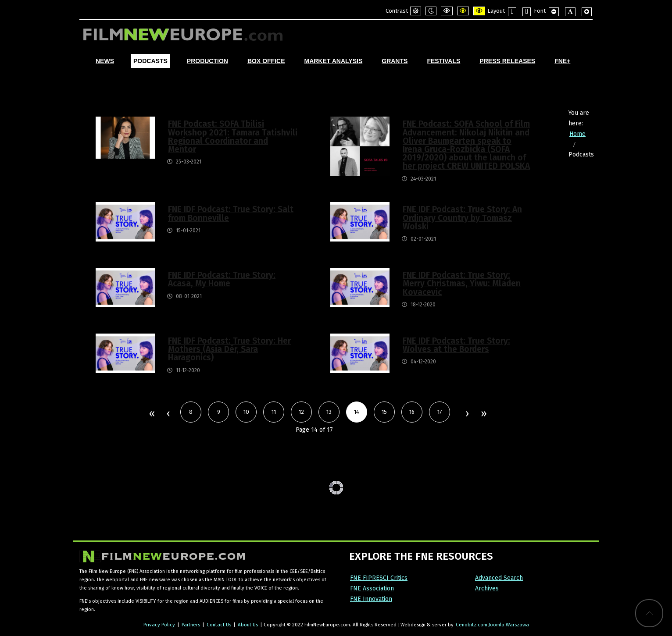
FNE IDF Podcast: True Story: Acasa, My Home (222, 279)
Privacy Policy (159, 625)
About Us (248, 625)
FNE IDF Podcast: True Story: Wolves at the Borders (456, 345)
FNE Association (372, 588)
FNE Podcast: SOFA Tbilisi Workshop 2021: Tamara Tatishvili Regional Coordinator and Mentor (233, 137)
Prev (168, 414)
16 (412, 412)
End (483, 414)
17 (440, 412)
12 (301, 412)
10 (246, 412)
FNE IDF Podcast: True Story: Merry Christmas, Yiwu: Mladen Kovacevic (462, 283)
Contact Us (220, 625)
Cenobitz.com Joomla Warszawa (492, 625)
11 (274, 412)
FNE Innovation (371, 599)
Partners (191, 625)
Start (152, 414)
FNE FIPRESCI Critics (379, 578)
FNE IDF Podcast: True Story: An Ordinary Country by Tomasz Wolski (462, 218)
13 (329, 412)
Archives (487, 588)
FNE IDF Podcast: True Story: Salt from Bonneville (231, 213)
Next (467, 414)
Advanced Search (499, 578)
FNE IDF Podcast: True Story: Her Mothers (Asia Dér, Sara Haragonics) (229, 349)
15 (384, 412)
